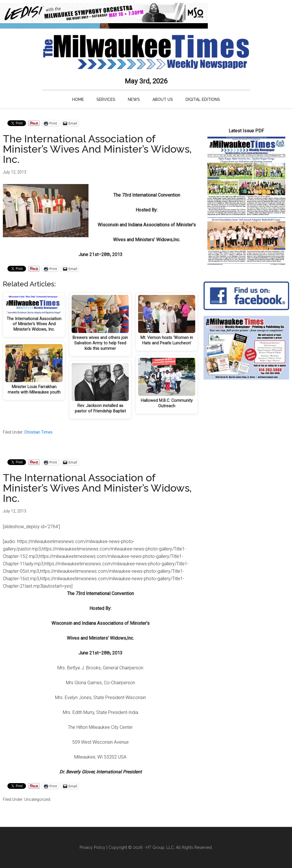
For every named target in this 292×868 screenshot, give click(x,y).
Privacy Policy (92, 847)
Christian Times (38, 432)
